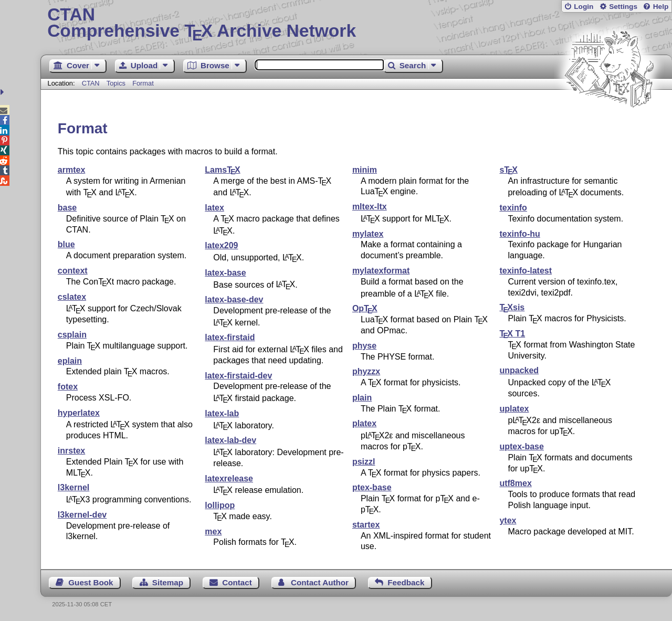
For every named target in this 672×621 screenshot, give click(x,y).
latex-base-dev (234, 299)
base (67, 208)
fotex (68, 387)
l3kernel (73, 487)
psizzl (364, 462)
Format (143, 83)
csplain (72, 335)
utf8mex (515, 483)
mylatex (368, 234)
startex (366, 525)
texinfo (513, 208)
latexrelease (229, 478)
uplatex (514, 409)
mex (213, 531)
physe (364, 346)
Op (365, 308)
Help (661, 7)
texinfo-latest (526, 271)
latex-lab (222, 413)
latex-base (225, 273)
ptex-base (372, 487)
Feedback (406, 582)
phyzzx (366, 371)
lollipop (220, 505)
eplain (70, 361)
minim (365, 170)
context (73, 271)
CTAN (91, 83)
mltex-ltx (370, 207)
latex (214, 208)
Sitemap (168, 582)
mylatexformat (381, 271)
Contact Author (320, 582)
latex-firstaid (230, 337)
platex (364, 423)
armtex (71, 170)
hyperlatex (79, 413)
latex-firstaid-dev (238, 376)
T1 (512, 334)
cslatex (72, 297)
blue (66, 244)
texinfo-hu (519, 234)
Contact (237, 582)
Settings (623, 7)
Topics (117, 83)
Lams (222, 170)
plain (362, 398)
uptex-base (521, 446)
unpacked (519, 370)
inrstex (71, 451)
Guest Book (91, 582)
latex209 (221, 245)
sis (512, 307)
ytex (508, 520)
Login (584, 7)
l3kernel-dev (82, 515)
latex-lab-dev (230, 440)
